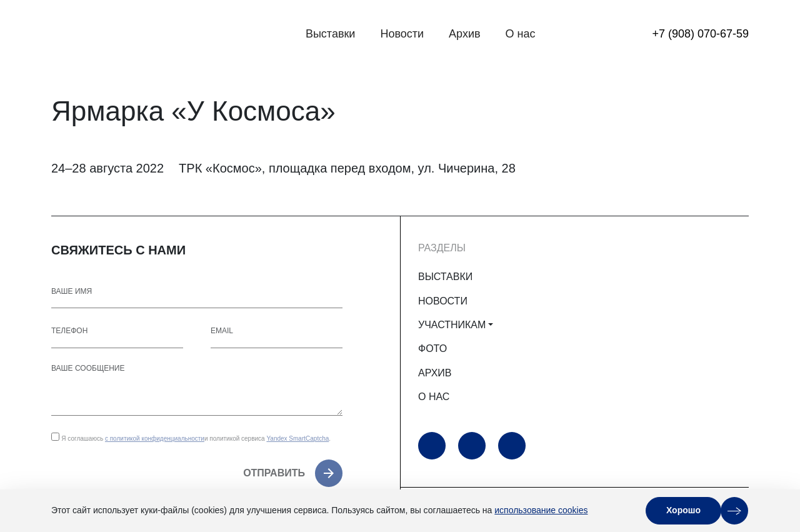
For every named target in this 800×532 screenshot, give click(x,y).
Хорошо (683, 510)
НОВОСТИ (443, 301)
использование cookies (541, 510)
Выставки (331, 34)
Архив (464, 34)
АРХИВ (435, 373)
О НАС (434, 397)
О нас (521, 34)
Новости (402, 34)
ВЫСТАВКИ (445, 277)
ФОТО (432, 349)
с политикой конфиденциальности (155, 439)
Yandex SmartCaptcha (297, 439)
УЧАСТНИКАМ (452, 325)
